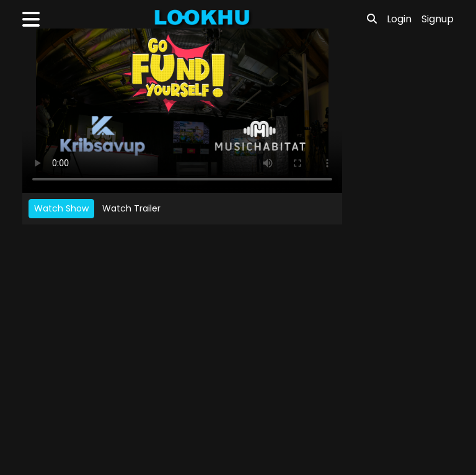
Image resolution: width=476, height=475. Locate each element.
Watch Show (61, 208)
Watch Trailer (131, 208)
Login (399, 19)
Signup (438, 19)
